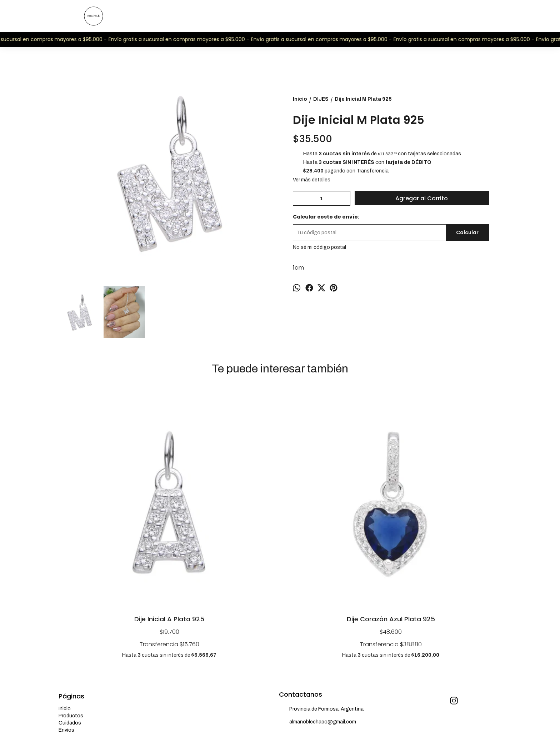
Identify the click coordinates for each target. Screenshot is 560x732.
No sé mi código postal (319, 247)
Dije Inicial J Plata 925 (336, 508)
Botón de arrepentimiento (280, 710)
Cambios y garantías (82, 626)
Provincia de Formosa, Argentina (321, 599)
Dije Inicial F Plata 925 (446, 508)
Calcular (467, 232)
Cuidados (70, 612)
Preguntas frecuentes (84, 634)
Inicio (65, 598)
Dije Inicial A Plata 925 (114, 508)
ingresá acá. (248, 710)
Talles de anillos (77, 641)
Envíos (66, 619)
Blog (64, 655)
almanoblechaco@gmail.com (317, 612)
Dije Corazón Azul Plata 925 (225, 508)
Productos (71, 605)
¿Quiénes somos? (80, 648)
